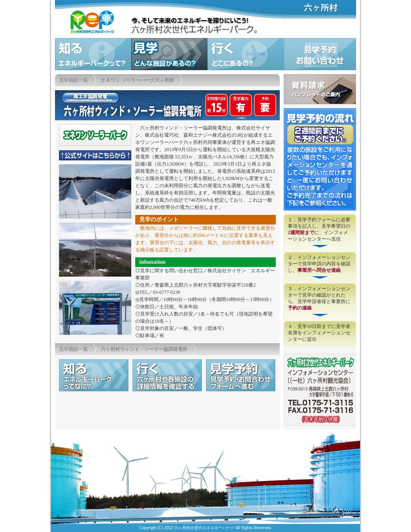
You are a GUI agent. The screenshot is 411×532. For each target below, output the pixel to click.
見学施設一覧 (73, 80)
